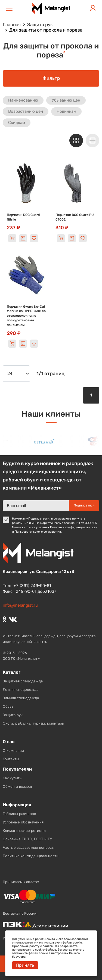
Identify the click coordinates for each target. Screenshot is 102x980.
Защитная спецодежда (23, 681)
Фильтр (51, 78)
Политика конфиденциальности (31, 856)
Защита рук (13, 715)
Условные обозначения (23, 822)
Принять (25, 965)
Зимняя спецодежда (21, 698)
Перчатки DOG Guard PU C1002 (75, 217)
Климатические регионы (24, 831)
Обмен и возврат (18, 786)
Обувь (8, 706)
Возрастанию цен (26, 111)
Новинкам (66, 111)
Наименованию (23, 100)
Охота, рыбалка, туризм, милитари (33, 723)
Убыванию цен (66, 100)
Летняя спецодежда (21, 689)
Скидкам (17, 123)
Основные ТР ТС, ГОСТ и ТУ (27, 839)
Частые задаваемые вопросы (29, 847)
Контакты (11, 759)
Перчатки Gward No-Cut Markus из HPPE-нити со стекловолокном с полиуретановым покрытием (26, 316)
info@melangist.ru (20, 605)
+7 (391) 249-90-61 (32, 586)
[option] (48, 441)
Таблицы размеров (19, 814)
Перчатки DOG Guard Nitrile (23, 217)
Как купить (12, 778)
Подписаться (84, 505)
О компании (13, 750)
